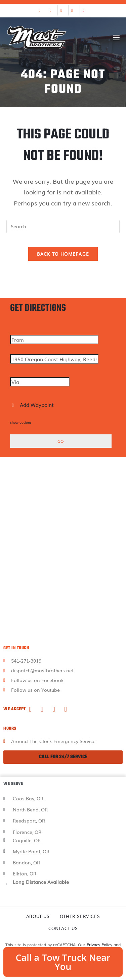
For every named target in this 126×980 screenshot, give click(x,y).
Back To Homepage (63, 254)
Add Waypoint (33, 405)
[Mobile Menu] (116, 38)
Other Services (80, 916)
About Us (38, 916)
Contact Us (63, 928)
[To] (54, 359)
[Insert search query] (63, 227)
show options (21, 422)
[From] (54, 340)
